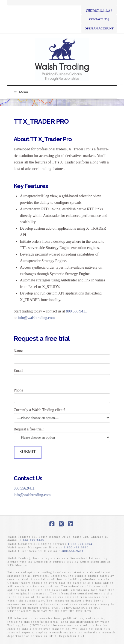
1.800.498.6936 (76, 547)
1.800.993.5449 (32, 540)
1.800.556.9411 (72, 551)
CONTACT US (98, 19)
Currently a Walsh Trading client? (62, 414)
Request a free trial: (62, 434)
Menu (20, 92)
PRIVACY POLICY (98, 10)
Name (62, 356)
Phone (62, 395)
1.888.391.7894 (80, 544)
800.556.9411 (76, 311)
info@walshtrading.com (36, 318)
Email (62, 375)
